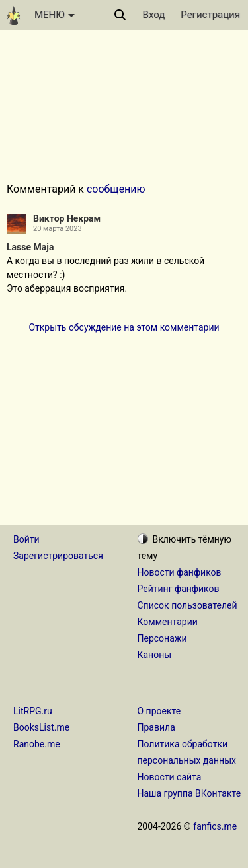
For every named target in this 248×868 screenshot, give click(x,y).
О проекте (159, 711)
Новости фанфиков (180, 572)
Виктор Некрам (67, 218)
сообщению (116, 189)
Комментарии (168, 622)
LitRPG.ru (33, 711)
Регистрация (210, 15)
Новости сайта (170, 777)
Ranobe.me (37, 744)
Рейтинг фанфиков (179, 589)
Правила (156, 727)
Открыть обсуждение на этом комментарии (124, 327)
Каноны (155, 655)
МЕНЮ (55, 15)
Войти (26, 539)
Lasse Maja (30, 247)
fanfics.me (215, 826)
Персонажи (162, 638)
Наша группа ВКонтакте (189, 793)
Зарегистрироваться (58, 556)
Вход (154, 15)
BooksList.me (41, 727)
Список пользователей (187, 605)
